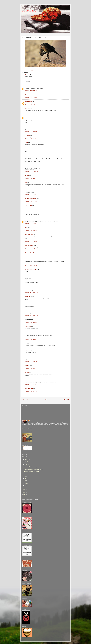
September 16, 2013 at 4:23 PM (31, 354)
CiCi (26, 344)
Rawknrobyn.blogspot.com (31, 334)
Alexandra (27, 365)
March (26, 484)
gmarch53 (27, 94)
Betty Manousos (28, 277)
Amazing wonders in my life (31, 270)
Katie (26, 312)
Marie (26, 167)
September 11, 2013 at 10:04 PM (31, 249)
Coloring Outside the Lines (31, 198)
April (25, 482)
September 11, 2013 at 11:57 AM (31, 163)
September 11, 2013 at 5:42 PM (31, 231)
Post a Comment (27, 394)
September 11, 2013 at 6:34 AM (31, 105)
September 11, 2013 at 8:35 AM (31, 139)
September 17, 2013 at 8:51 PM (31, 392)
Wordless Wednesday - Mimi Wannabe (32, 471)
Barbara (27, 289)
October (26, 463)
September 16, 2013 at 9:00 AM (31, 347)
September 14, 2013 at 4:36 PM (31, 323)
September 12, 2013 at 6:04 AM (31, 256)
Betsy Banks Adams (29, 235)
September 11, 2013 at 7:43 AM (31, 124)
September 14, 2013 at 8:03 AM (31, 301)
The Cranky (27, 109)
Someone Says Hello (28, 466)
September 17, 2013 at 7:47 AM (31, 369)
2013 (25, 458)
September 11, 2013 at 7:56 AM (31, 131)
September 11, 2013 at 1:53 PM (31, 187)
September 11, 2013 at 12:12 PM (31, 179)
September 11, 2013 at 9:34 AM (31, 153)
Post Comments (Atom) (32, 402)
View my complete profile (27, 429)
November (27, 461)
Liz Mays (27, 175)
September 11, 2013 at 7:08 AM (31, 112)
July (25, 477)
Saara (26, 150)
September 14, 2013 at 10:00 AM (31, 308)
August (26, 475)
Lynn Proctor (28, 381)
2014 (25, 456)
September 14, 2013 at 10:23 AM (31, 315)
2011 (25, 491)
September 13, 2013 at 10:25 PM (31, 292)
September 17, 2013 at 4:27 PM (31, 377)
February (26, 485)
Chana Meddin (28, 157)
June (26, 479)
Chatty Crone (28, 327)
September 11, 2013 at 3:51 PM (31, 209)
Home (46, 399)
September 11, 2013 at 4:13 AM (31, 83)
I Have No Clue (27, 473)
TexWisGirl (27, 135)
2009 (25, 494)
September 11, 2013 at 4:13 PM (31, 223)
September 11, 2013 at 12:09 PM (31, 171)
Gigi (26, 227)
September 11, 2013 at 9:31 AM (31, 146)
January (26, 487)
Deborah (27, 75)
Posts (24, 447)
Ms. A (30, 420)
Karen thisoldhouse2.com (30, 253)
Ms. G (26, 305)
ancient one (28, 191)
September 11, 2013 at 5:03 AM (31, 90)
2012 (25, 489)
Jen (26, 183)
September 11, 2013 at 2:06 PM (31, 194)
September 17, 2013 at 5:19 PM (31, 384)
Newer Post (25, 399)
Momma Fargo (28, 296)
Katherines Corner (29, 388)
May (25, 480)
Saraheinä (27, 128)
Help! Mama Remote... (30, 245)
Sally (26, 116)
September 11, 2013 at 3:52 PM (31, 216)
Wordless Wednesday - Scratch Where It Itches (33, 470)
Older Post (66, 399)
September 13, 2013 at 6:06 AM (31, 273)
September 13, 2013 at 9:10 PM (31, 285)
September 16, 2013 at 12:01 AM (31, 340)
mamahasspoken (29, 101)
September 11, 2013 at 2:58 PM (31, 202)
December (27, 460)
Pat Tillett (27, 373)
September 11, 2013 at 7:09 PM (31, 242)
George (27, 143)
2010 (25, 493)
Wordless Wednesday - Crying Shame (32, 468)
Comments (25, 449)
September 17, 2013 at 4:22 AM (31, 361)
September (27, 465)
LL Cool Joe (28, 351)
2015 (25, 455)
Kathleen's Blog (28, 206)
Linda (26, 213)
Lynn (26, 87)
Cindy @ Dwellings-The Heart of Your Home (34, 260)
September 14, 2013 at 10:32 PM (31, 330)
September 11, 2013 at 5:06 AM (31, 98)
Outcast (27, 220)
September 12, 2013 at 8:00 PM (31, 266)
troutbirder (27, 358)
